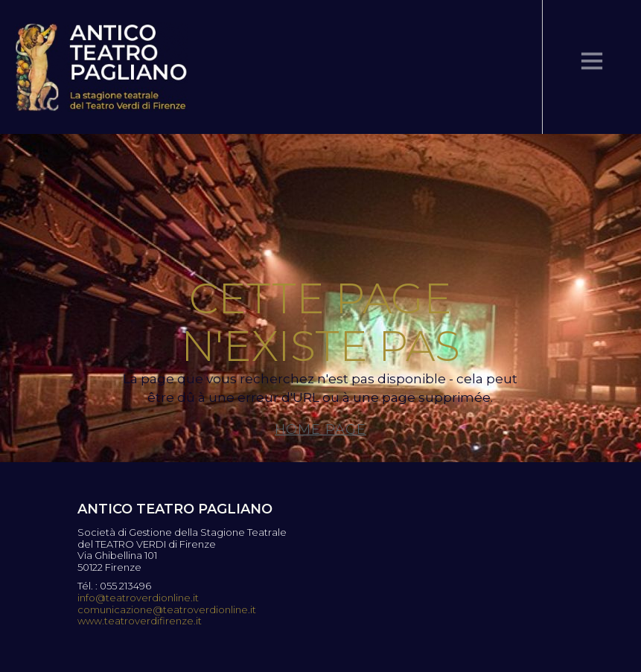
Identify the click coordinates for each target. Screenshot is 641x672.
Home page (320, 429)
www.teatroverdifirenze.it (140, 621)
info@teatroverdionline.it (138, 598)
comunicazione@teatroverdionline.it (167, 610)
